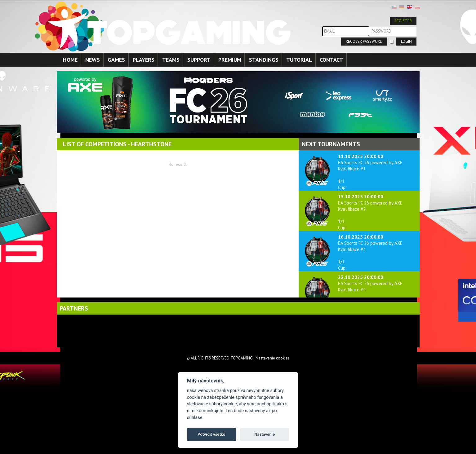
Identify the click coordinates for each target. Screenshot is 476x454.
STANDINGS (264, 60)
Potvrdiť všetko (211, 434)
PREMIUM (230, 60)
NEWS (93, 60)
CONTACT (331, 60)
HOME (70, 60)
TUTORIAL (299, 60)
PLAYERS (144, 60)
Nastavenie (265, 434)
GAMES (116, 60)
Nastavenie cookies (273, 358)
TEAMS (171, 60)
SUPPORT (199, 60)
